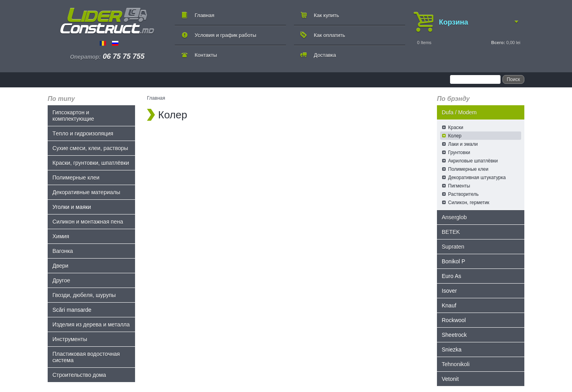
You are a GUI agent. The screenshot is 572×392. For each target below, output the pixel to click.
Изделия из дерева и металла (91, 324)
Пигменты (459, 186)
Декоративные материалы (86, 192)
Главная (204, 15)
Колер (455, 136)
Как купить (326, 15)
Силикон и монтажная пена (88, 222)
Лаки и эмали (463, 144)
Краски (456, 127)
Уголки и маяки (72, 207)
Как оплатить (329, 35)
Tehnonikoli (456, 364)
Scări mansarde (72, 310)
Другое (61, 280)
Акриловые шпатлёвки (473, 161)
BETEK (451, 232)
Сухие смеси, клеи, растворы (90, 148)
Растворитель (463, 194)
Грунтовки (459, 153)
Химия (61, 236)
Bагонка (63, 251)
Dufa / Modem (459, 112)
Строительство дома (79, 375)
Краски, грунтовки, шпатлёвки (91, 163)
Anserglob (454, 217)
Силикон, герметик (469, 203)
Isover (449, 291)
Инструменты (70, 339)
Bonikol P (453, 261)
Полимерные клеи (76, 178)
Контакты (206, 55)
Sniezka (452, 350)
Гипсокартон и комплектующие (73, 116)
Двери (60, 266)
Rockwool (454, 320)
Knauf (449, 305)
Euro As (451, 276)
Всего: (498, 42)
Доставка (325, 55)
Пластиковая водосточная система (86, 357)
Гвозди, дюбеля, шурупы (84, 295)
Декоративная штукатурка (477, 178)
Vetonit (450, 379)
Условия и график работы (225, 35)
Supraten (453, 247)
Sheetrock (454, 335)
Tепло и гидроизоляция (83, 133)
